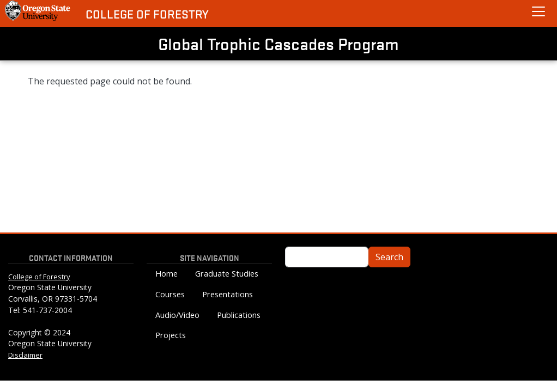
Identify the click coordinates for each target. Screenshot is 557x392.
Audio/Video (177, 315)
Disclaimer (25, 355)
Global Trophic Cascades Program (278, 44)
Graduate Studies (227, 274)
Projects (171, 335)
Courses (170, 294)
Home (167, 274)
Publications (239, 315)
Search (389, 257)
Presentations (228, 294)
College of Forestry (147, 14)
